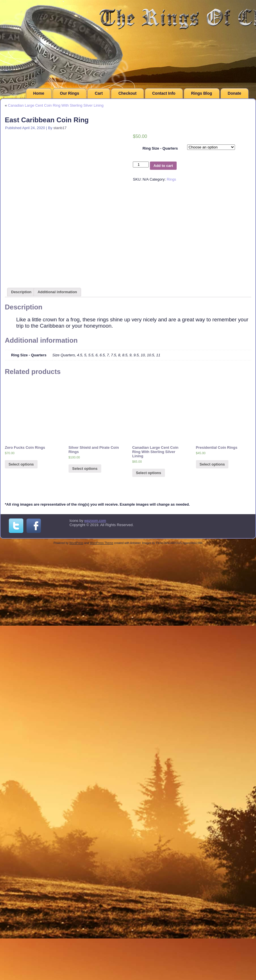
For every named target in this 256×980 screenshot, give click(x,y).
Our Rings (70, 93)
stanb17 (60, 128)
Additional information (57, 292)
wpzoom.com (95, 521)
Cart (99, 93)
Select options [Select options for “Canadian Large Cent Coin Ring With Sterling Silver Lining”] (149, 473)
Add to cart (163, 166)
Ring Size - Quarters (160, 148)
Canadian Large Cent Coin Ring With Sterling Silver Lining (56, 105)
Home (39, 93)
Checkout (127, 93)
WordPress (76, 543)
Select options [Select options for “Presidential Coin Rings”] (212, 464)
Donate (235, 93)
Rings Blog (202, 93)
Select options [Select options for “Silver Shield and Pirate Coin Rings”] (85, 469)
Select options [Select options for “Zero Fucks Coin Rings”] (21, 464)
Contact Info (164, 93)
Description (21, 292)
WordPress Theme (101, 543)
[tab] (21, 292)
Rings (171, 179)
